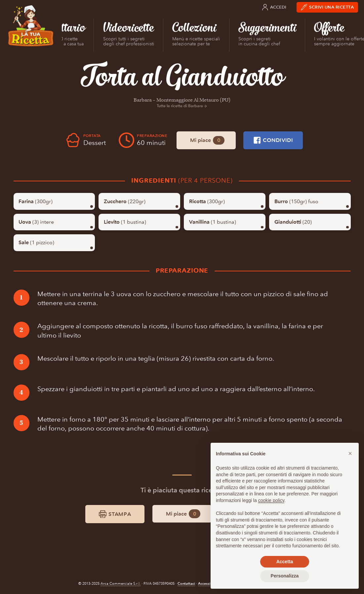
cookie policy (271, 500)
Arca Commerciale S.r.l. (121, 584)
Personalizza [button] (285, 576)
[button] (350, 453)
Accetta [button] (285, 562)
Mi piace (207, 140)
